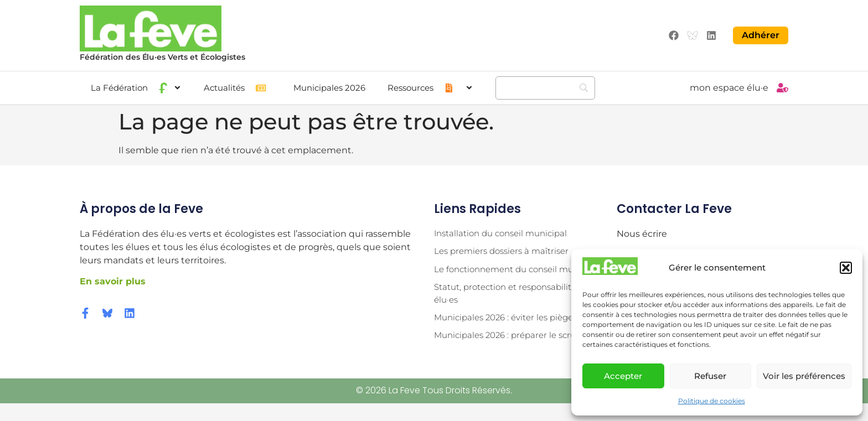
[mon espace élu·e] (782, 87)
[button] (846, 268)
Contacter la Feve (674, 207)
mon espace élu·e (729, 87)
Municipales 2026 (329, 87)
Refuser (710, 376)
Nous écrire (642, 232)
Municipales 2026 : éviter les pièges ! (513, 334)
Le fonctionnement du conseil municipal (500, 276)
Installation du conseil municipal (505, 232)
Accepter (623, 376)
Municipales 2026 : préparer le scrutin (516, 353)
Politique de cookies (712, 401)
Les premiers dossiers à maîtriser (506, 251)
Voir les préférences (804, 376)
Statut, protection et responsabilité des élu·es (519, 308)
